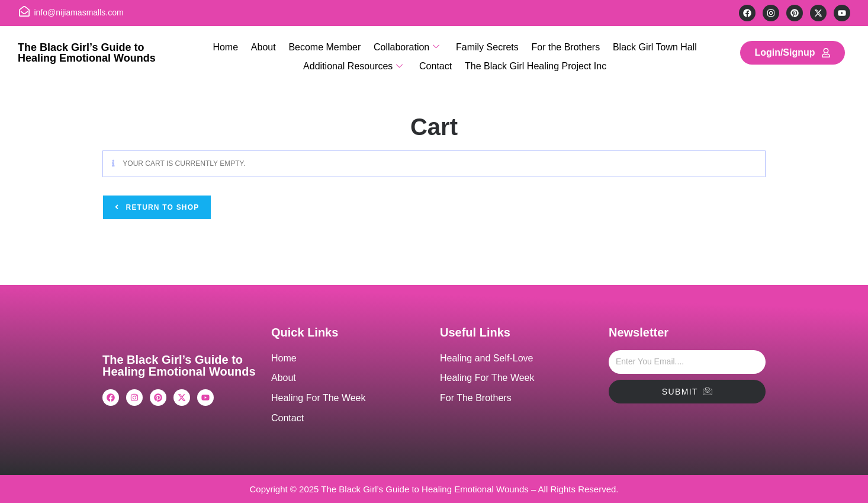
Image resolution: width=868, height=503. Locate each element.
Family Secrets (486, 46)
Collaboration (406, 47)
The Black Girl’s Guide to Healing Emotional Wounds (87, 53)
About (265, 46)
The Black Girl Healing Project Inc (534, 63)
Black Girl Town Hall (652, 46)
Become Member (326, 46)
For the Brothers (564, 46)
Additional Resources (354, 63)
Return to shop (161, 207)
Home (229, 46)
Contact (435, 63)
